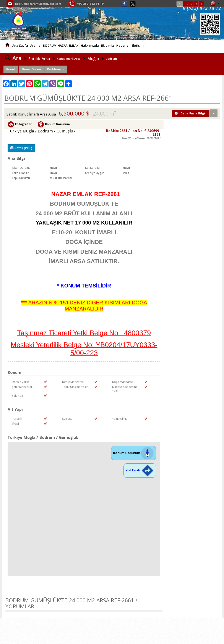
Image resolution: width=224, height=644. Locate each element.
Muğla (93, 59)
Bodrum (111, 59)
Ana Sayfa (20, 45)
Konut (11, 69)
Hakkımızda (90, 45)
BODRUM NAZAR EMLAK (61, 45)
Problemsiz (56, 69)
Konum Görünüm (134, 453)
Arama (35, 45)
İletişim (138, 45)
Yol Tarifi (140, 470)
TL (187, 4)
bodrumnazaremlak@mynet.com (41, 4)
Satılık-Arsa (39, 59)
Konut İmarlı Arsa (69, 59)
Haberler (123, 45)
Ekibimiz (108, 45)
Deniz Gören (31, 69)
